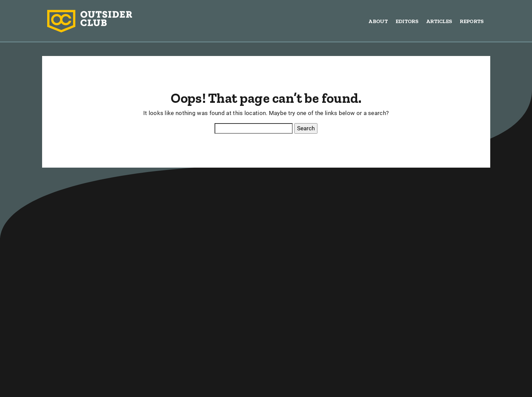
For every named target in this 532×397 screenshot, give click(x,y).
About (378, 21)
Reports (472, 21)
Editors (407, 21)
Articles (439, 21)
